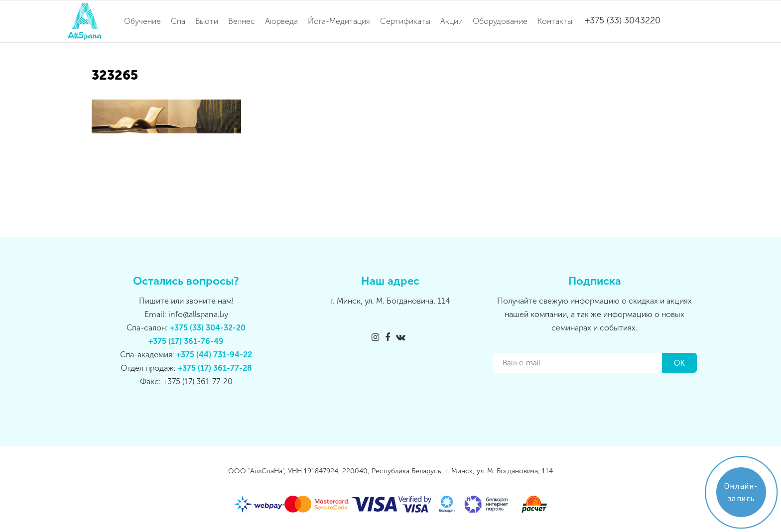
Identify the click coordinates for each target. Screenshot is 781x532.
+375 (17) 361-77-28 (215, 368)
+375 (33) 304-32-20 (208, 328)
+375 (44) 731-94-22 (214, 355)
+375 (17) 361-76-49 (186, 341)
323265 (115, 75)
